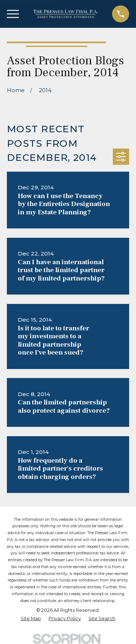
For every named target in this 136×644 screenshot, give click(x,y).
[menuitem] (31, 619)
